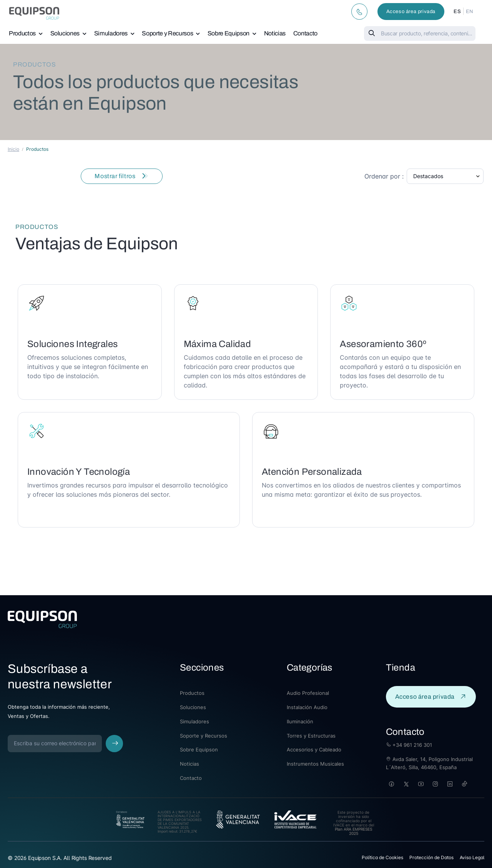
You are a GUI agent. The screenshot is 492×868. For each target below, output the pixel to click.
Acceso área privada (411, 12)
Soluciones (65, 33)
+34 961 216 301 (409, 745)
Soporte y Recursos (167, 33)
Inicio (13, 149)
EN (470, 12)
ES (457, 12)
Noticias (275, 33)
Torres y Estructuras (311, 736)
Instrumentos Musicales (315, 764)
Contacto (305, 33)
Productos (22, 33)
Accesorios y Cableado (314, 749)
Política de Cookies (382, 857)
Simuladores (111, 33)
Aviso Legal (472, 857)
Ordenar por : (384, 176)
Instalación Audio (307, 707)
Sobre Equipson (229, 33)
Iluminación (300, 721)
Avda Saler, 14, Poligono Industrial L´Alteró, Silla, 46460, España (429, 763)
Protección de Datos (431, 857)
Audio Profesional (308, 693)
